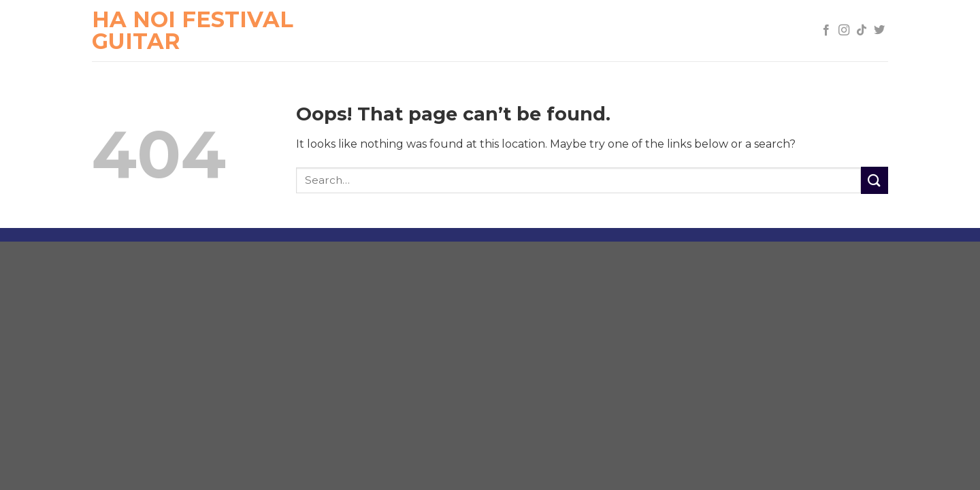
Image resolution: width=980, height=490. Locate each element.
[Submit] (875, 180)
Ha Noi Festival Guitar (193, 31)
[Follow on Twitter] (879, 31)
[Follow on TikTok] (862, 31)
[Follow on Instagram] (844, 31)
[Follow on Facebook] (826, 31)
